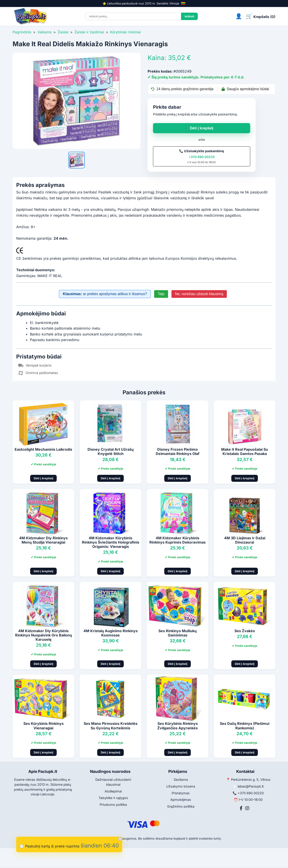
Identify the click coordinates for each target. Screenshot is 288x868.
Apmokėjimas (181, 800)
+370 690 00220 (202, 157)
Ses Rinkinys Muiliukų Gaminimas (178, 633)
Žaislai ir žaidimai (89, 32)
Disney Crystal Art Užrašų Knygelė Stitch (111, 451)
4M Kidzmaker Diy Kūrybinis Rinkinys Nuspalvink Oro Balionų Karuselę (44, 635)
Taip (161, 294)
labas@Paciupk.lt (251, 786)
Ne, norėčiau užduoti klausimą (199, 294)
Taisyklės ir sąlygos (113, 798)
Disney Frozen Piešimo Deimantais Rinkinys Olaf (178, 451)
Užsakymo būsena (181, 786)
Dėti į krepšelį (202, 128)
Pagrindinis (22, 32)
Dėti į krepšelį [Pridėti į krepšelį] (44, 478)
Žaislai (63, 32)
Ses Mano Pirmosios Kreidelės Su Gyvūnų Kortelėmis (111, 726)
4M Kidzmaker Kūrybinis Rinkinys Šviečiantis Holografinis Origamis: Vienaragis (111, 542)
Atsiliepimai (113, 791)
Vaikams (44, 32)
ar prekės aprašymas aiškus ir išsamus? (105, 294)
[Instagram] (247, 808)
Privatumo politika (113, 805)
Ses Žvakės (245, 631)
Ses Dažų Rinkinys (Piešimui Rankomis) (245, 726)
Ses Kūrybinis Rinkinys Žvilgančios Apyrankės (178, 726)
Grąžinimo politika (181, 806)
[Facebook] (241, 808)
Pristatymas (181, 793)
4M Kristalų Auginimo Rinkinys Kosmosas (111, 633)
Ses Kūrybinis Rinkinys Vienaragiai (44, 726)
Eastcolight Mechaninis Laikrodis (43, 449)
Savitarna (181, 780)
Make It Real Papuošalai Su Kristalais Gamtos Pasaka (245, 451)
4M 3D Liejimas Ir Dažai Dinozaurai (245, 540)
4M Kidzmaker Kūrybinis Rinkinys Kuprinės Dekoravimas (178, 540)
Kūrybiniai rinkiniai (125, 32)
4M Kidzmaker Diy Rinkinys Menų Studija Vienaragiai (43, 540)
